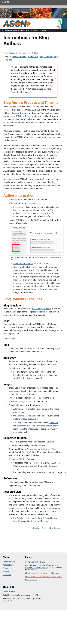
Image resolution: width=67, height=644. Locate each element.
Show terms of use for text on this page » (42, 573)
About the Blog (17, 92)
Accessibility (8, 565)
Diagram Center (24, 416)
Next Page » (55, 528)
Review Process (19, 57)
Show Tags (9, 339)
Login (50, 7)
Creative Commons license (36, 568)
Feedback (7, 575)
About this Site (9, 562)
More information (31, 580)
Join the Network (10, 591)
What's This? (8, 601)
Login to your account (23, 264)
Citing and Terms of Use (35, 562)
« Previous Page (39, 528)
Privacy (6, 571)
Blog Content (46, 57)
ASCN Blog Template (24, 116)
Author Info (33, 57)
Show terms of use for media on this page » (43, 577)
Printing (6, 568)
